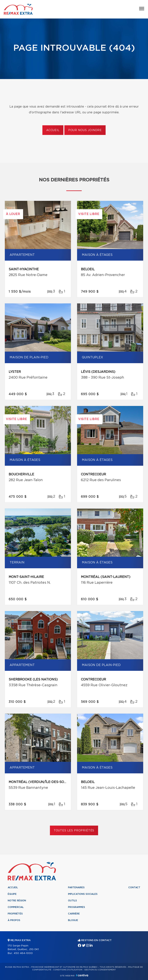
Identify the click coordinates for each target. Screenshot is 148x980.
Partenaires (76, 887)
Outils (72, 901)
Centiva (82, 975)
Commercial (16, 907)
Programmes (77, 907)
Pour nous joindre (85, 130)
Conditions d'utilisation (68, 970)
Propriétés (15, 914)
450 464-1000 (23, 953)
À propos (14, 920)
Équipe (12, 894)
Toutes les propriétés (74, 831)
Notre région (17, 901)
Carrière (74, 914)
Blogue (73, 920)
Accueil (53, 130)
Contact (134, 887)
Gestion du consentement (100, 970)
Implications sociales (83, 894)
